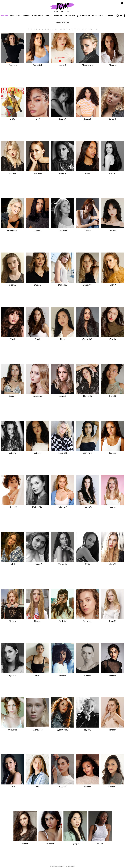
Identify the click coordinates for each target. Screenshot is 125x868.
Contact (110, 16)
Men (12, 16)
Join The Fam (84, 16)
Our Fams (58, 16)
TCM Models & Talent (63, 7)
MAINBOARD (71, 866)
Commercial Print (41, 16)
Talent (26, 16)
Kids (18, 16)
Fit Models (70, 16)
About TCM (98, 16)
